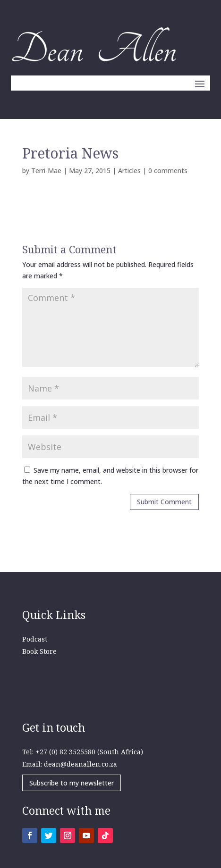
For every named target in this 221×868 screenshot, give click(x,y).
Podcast (35, 639)
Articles (129, 171)
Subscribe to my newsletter (72, 783)
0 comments (168, 171)
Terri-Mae (46, 171)
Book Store (39, 651)
